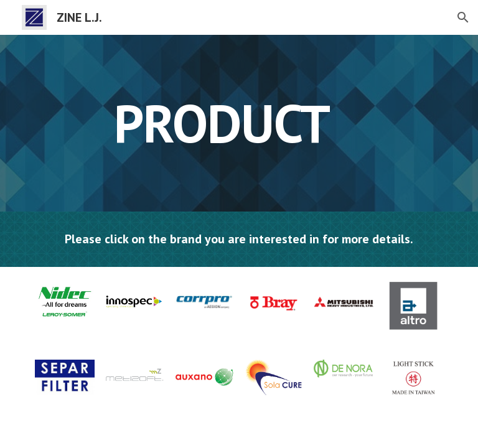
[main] (221, 123)
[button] (463, 17)
